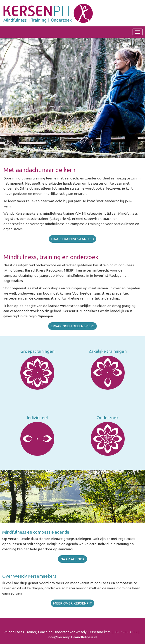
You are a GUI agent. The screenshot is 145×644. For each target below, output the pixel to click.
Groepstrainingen (37, 351)
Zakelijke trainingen (108, 351)
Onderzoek (108, 418)
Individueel (37, 418)
